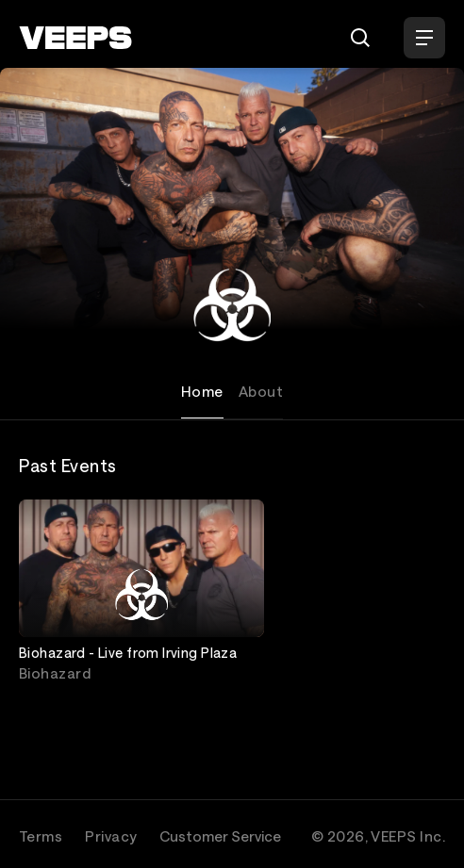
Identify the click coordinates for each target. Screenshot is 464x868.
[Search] (360, 38)
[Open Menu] (424, 38)
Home (202, 391)
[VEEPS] (75, 38)
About (261, 391)
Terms (41, 836)
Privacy (111, 836)
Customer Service (220, 836)
